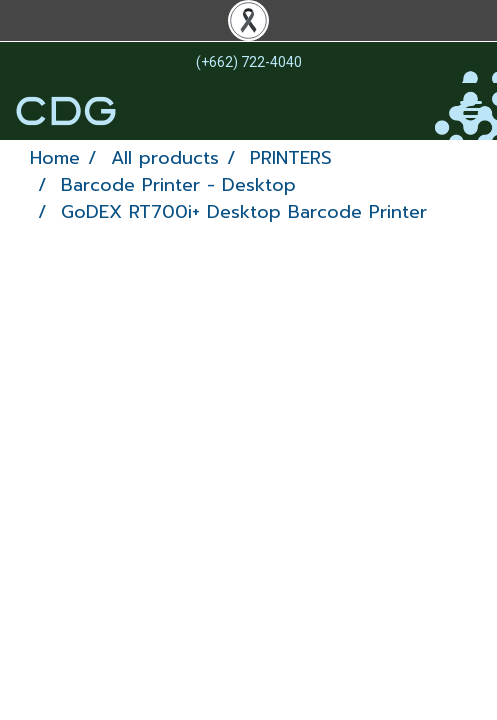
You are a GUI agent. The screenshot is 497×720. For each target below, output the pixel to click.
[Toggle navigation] (471, 111)
